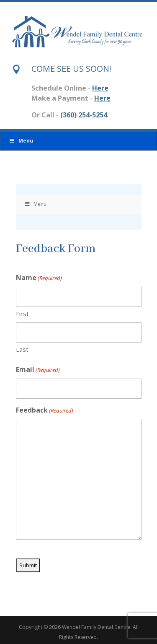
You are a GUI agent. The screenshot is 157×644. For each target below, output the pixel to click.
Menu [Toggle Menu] (21, 141)
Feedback (45, 411)
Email (38, 370)
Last (22, 349)
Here (100, 88)
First (22, 314)
